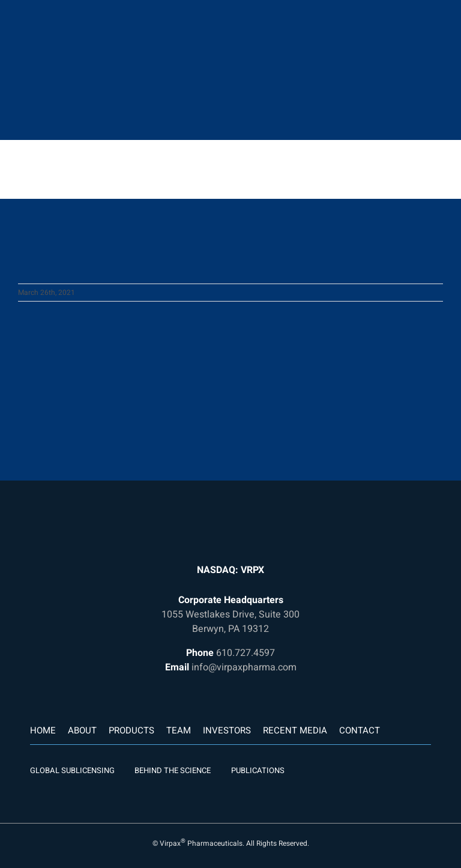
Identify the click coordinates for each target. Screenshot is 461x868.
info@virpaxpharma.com (244, 667)
